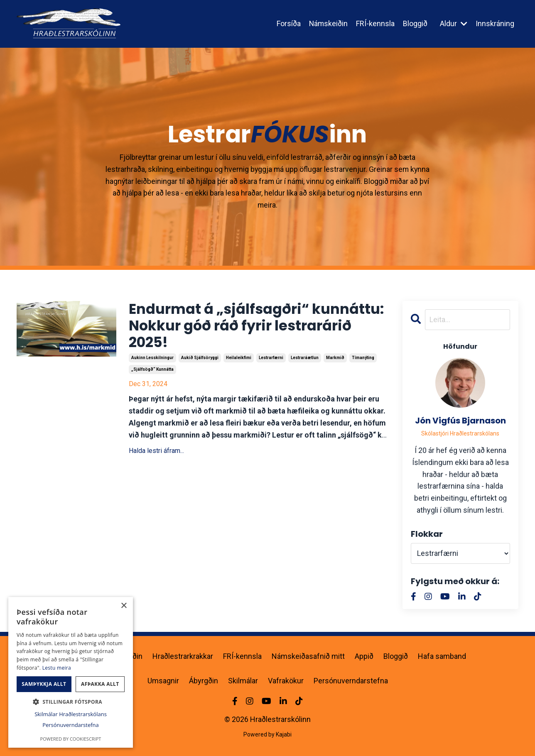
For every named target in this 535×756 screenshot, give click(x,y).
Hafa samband (442, 656)
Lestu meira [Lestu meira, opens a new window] (57, 668)
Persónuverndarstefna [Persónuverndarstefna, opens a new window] (71, 725)
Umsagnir (163, 681)
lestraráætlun (305, 361)
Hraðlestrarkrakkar (183, 656)
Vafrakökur (286, 681)
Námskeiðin (328, 23)
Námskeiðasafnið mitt (308, 656)
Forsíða (288, 23)
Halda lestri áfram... (156, 454)
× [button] (124, 606)
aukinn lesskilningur (152, 361)
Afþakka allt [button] (100, 684)
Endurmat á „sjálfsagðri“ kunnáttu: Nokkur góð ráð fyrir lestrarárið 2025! (244, 328)
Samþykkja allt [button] (44, 684)
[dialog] (71, 672)
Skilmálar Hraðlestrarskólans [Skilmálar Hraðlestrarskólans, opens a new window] (71, 714)
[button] (71, 702)
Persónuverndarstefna (351, 681)
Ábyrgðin (204, 681)
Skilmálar (243, 681)
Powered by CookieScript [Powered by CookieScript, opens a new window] (71, 739)
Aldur (454, 23)
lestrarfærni (271, 361)
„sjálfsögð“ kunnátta (152, 373)
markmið (335, 361)
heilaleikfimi (239, 361)
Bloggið (415, 23)
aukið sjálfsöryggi (200, 361)
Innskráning (495, 23)
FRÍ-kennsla (375, 23)
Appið (364, 656)
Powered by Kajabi (267, 735)
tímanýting (363, 361)
